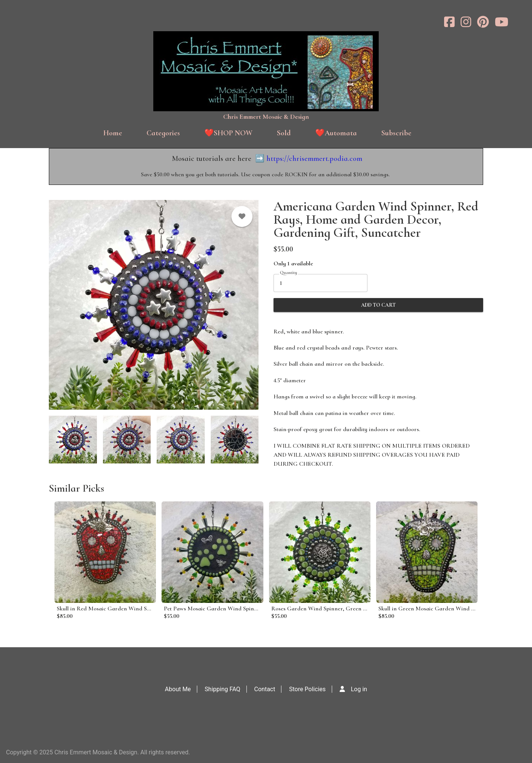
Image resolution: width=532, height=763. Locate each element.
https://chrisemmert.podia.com (314, 159)
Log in (359, 689)
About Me (178, 689)
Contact (265, 689)
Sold (284, 133)
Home (113, 133)
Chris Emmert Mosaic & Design (266, 117)
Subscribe (396, 133)
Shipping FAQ (223, 689)
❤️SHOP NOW (228, 133)
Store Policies (307, 689)
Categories (163, 133)
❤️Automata (336, 133)
